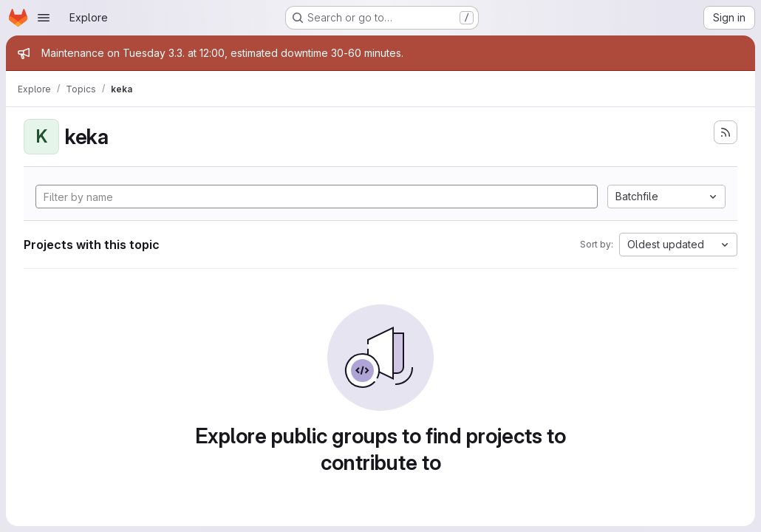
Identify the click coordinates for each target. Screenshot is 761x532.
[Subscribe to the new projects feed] (726, 132)
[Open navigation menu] (44, 18)
